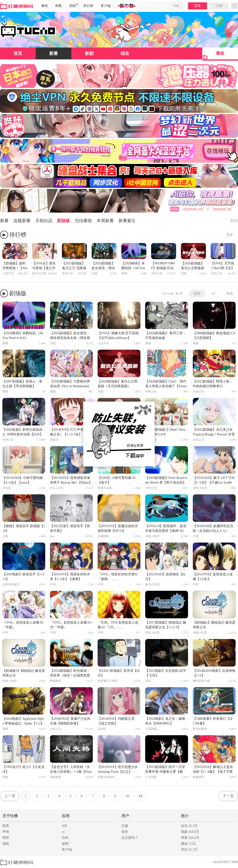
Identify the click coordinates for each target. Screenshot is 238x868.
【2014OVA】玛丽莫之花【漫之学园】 (116, 721)
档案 (59, 6)
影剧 (89, 53)
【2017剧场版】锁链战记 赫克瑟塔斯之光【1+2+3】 (166, 625)
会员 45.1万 (189, 826)
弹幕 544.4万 (190, 838)
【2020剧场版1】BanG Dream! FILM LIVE (165, 432)
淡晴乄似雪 (200, 488)
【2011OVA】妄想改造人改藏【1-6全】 (213, 577)
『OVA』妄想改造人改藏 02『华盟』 (23, 625)
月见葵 (7, 488)
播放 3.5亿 (188, 844)
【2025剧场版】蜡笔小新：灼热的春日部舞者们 (213, 384)
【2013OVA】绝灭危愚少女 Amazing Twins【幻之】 (118, 769)
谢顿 (5, 777)
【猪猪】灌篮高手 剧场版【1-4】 (24, 528)
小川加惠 (151, 777)
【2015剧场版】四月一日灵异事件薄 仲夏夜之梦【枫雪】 (165, 770)
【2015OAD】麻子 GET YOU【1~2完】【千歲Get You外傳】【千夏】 (214, 481)
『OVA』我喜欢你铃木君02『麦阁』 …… (118, 577)
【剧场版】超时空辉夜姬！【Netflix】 (15, 266)
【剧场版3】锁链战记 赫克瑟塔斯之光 (24, 673)
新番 (54, 53)
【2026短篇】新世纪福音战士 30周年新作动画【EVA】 (23, 432)
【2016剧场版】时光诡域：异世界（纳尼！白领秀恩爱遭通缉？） (70, 673)
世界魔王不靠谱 (108, 681)
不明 (196, 536)
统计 (185, 816)
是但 (148, 681)
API (65, 826)
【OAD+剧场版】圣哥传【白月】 (119, 673)
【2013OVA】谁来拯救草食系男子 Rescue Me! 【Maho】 (71, 480)
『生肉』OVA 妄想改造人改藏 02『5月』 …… (118, 625)
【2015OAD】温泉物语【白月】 (165, 577)
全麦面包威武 (11, 584)
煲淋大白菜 (105, 488)
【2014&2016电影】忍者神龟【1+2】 (214, 673)
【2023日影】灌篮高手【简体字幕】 (70, 528)
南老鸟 (54, 440)
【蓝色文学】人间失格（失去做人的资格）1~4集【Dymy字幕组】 (71, 770)
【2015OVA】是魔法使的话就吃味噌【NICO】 (118, 528)
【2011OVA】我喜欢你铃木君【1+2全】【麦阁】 (70, 577)
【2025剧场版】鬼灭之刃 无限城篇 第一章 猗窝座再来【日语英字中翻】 (74, 266)
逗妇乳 (102, 729)
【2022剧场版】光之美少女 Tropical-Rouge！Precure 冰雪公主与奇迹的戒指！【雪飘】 (214, 432)
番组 (45, 6)
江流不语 (8, 273)
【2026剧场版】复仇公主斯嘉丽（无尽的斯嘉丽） (193, 266)
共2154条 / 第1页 (172, 294)
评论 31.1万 (189, 850)
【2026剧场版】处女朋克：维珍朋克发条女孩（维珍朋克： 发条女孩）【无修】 (104, 266)
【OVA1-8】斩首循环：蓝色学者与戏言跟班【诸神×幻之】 (166, 529)
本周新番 (105, 221)
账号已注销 (39, 273)
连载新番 (22, 221)
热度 (230, 293)
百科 (65, 838)
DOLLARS (57, 488)
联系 (6, 826)
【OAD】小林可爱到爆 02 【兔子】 (117, 480)
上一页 (10, 796)
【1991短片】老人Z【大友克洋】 (23, 769)
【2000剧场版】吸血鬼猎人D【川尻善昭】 (214, 336)
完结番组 (83, 221)
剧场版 (64, 221)
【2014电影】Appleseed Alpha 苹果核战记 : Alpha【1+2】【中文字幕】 (23, 721)
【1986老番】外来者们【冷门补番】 (213, 721)
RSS (234, 221)
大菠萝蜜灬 (152, 729)
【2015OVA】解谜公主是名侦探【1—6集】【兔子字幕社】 (213, 770)
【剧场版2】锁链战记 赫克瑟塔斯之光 (214, 625)
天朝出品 (44, 221)
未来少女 (68, 273)
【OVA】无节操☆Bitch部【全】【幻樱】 (223, 266)
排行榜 (88, 6)
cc (63, 832)
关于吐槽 (10, 816)
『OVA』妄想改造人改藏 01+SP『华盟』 (71, 625)
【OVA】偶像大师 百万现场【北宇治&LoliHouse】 (118, 336)
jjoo (52, 536)
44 (140, 796)
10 (127, 796)
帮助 (6, 838)
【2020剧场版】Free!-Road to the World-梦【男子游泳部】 (166, 480)
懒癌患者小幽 (201, 681)
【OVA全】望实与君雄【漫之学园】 (44, 266)
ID (213, 293)
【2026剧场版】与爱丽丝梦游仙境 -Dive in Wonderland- (70, 384)
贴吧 (65, 844)
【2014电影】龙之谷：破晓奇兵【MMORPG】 (165, 721)
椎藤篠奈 (56, 681)
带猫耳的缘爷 (106, 777)
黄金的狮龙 (200, 729)
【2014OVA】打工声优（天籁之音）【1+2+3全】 (70, 432)
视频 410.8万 (190, 832)
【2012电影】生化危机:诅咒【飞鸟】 (166, 673)
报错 (6, 844)
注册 (219, 6)
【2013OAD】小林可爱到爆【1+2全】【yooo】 (23, 480)
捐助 (73, 6)
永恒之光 (157, 273)
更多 (230, 235)
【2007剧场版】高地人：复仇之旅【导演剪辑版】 (22, 384)
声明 (6, 832)
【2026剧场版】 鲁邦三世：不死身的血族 (166, 336)
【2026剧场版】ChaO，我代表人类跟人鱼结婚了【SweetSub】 (166, 384)
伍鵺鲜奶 (103, 536)
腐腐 (124, 273)
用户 (125, 816)
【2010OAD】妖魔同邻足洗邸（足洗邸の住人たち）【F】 (213, 529)
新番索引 (127, 221)
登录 (198, 6)
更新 (197, 293)
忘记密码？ (130, 838)
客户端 (106, 6)
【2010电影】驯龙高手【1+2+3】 (23, 577)
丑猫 (94, 273)
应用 (66, 816)
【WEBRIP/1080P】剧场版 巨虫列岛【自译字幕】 (163, 266)
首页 (18, 53)
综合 (125, 53)
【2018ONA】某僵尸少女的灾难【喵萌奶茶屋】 (70, 721)
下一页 (228, 796)
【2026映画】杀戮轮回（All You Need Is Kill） (133, 266)
